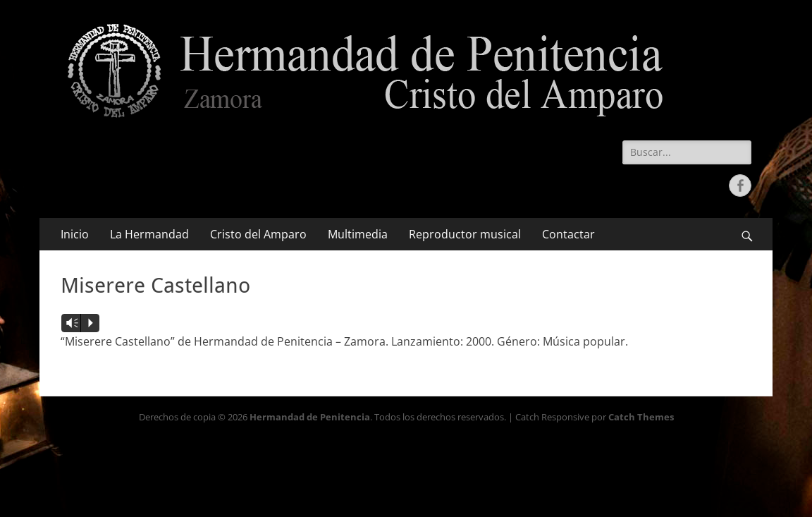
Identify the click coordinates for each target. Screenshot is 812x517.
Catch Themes (641, 417)
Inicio (75, 234)
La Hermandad (149, 234)
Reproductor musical (465, 234)
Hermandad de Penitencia (310, 417)
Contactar (568, 234)
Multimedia (358, 234)
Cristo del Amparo (258, 234)
